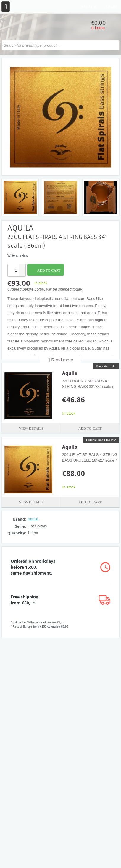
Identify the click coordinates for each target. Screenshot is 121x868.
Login (111, 7)
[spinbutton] (13, 270)
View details (31, 429)
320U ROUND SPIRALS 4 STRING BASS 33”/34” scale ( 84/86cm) (88, 386)
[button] (22, 267)
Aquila (70, 373)
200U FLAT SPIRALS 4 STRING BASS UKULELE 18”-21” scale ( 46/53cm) (90, 460)
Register (89, 7)
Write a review (18, 255)
